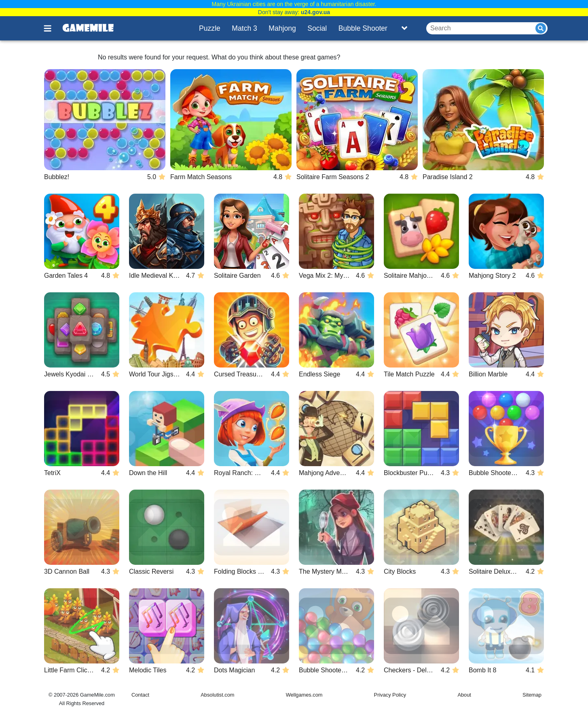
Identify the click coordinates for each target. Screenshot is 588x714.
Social (317, 28)
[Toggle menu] (52, 28)
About (464, 695)
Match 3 (244, 28)
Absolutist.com (217, 695)
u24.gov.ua (315, 12)
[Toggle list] (404, 28)
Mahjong (282, 28)
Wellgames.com (304, 695)
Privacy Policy (390, 695)
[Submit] (541, 28)
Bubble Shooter (363, 28)
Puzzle (210, 28)
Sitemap (532, 695)
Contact (140, 695)
